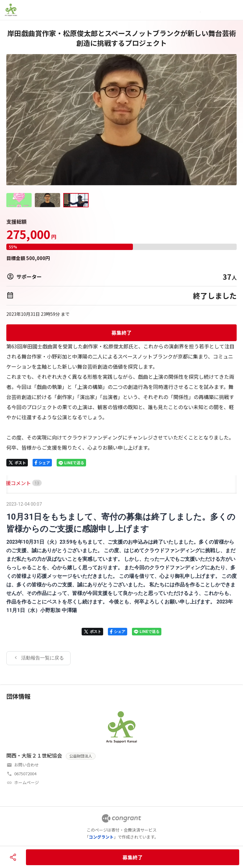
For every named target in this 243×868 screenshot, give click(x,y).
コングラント (101, 837)
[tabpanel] (121, 582)
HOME (14, 483)
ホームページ (27, 782)
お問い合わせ (27, 765)
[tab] (14, 483)
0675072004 (25, 774)
